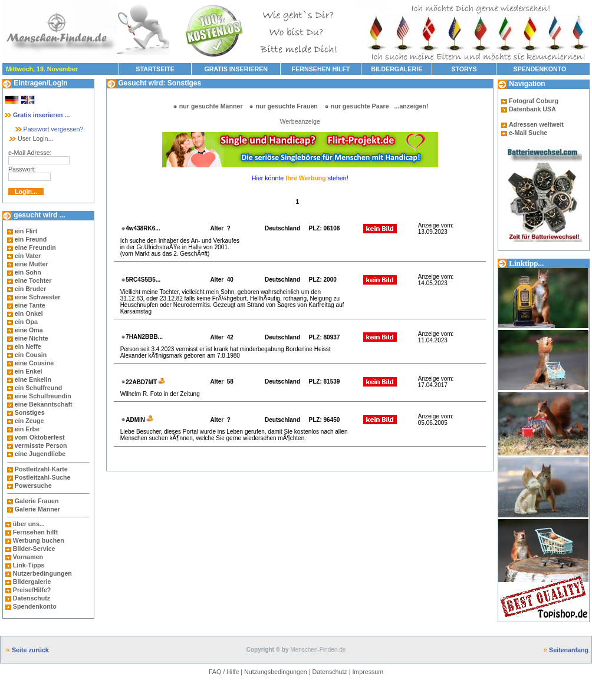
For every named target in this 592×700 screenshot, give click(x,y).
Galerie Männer (37, 509)
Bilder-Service (34, 549)
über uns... (29, 524)
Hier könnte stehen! (300, 178)
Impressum (368, 672)
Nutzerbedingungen (42, 573)
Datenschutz (31, 598)
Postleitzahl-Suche (43, 477)
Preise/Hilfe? (32, 590)
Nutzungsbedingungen (276, 672)
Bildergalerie (32, 582)
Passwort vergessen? (49, 129)
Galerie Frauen (37, 501)
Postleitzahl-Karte (41, 469)
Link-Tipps (29, 565)
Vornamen (28, 557)
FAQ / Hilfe (224, 672)
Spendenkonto (34, 606)
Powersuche (33, 486)
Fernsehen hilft (35, 532)
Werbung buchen (39, 540)
